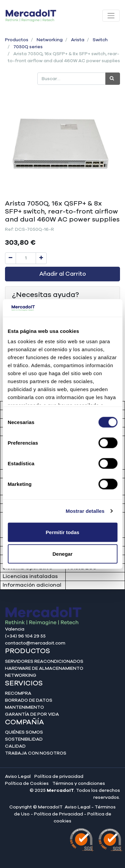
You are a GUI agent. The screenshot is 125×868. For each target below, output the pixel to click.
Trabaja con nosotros (36, 753)
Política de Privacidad (58, 814)
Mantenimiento (24, 707)
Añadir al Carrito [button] (63, 274)
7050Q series (28, 47)
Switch (100, 40)
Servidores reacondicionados (44, 661)
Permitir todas (62, 532)
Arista (78, 40)
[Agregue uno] (41, 258)
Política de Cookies (27, 784)
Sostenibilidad (24, 739)
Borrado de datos (29, 700)
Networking (50, 40)
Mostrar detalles (85, 511)
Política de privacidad (59, 777)
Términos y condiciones (79, 784)
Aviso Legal (18, 777)
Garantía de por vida (32, 714)
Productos (17, 40)
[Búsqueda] (113, 79)
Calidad (15, 746)
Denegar (62, 554)
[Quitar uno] (10, 258)
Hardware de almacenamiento (44, 668)
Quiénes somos (24, 732)
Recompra (18, 693)
